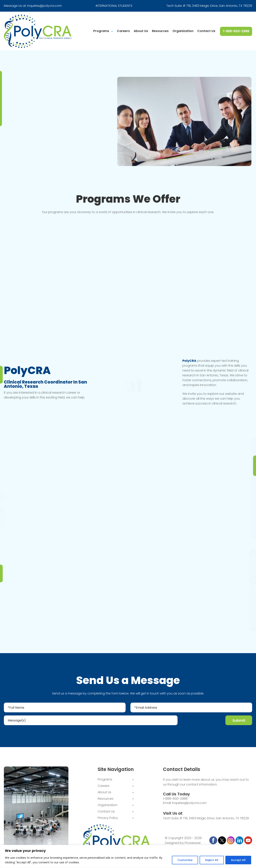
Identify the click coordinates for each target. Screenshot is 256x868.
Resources (160, 31)
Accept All (238, 860)
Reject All (212, 860)
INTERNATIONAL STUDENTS (114, 6)
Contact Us (206, 31)
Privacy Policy (108, 818)
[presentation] (202, 721)
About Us (141, 31)
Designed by (174, 843)
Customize (185, 860)
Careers (123, 31)
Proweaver (193, 843)
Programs (101, 31)
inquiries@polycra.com (45, 6)
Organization (183, 31)
